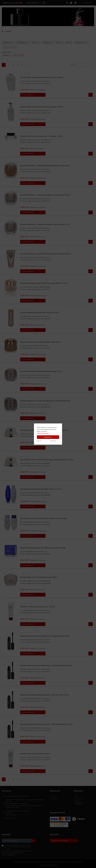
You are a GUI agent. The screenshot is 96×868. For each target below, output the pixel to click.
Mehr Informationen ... (43, 433)
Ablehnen (39, 441)
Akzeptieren (48, 437)
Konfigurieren (53, 441)
